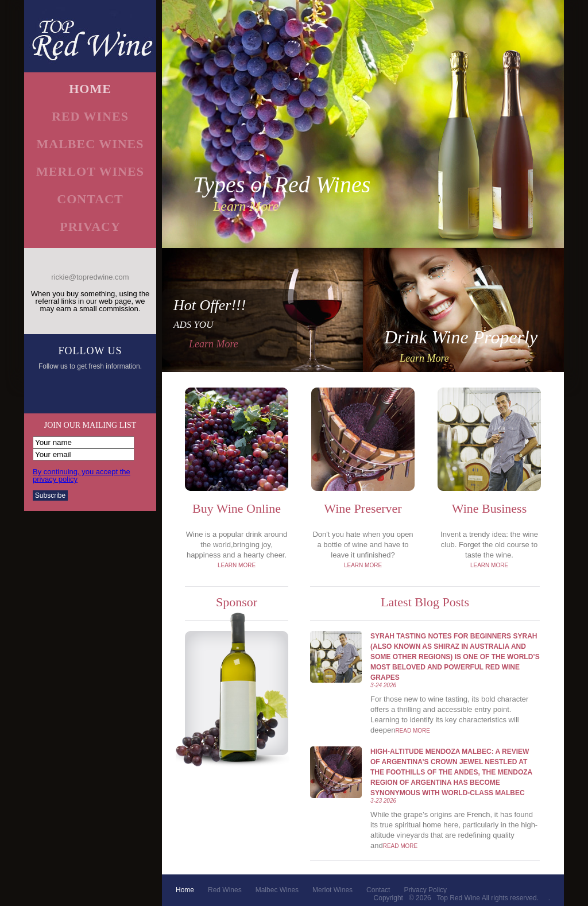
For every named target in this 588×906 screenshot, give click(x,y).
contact (90, 199)
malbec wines (90, 144)
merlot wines (90, 171)
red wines (90, 116)
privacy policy (425, 890)
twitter (77, 391)
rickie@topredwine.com (90, 277)
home (90, 89)
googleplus (103, 391)
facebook (51, 391)
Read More (413, 731)
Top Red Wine (459, 898)
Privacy (90, 226)
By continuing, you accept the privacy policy (82, 475)
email (129, 391)
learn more (246, 206)
